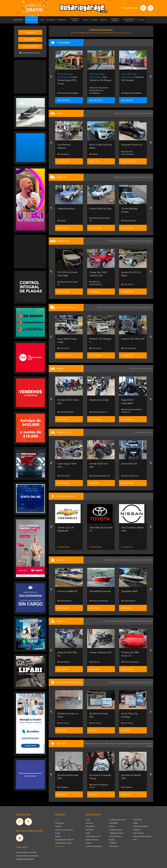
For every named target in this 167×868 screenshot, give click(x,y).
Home (57, 820)
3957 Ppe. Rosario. (67, 77)
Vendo (93, 221)
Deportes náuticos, (128, 560)
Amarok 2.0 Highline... (68, 272)
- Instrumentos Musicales (142, 836)
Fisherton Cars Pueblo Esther (69, 219)
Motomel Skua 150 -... (68, 400)
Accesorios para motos (141, 682)
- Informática (137, 820)
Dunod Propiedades (100, 93)
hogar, (120, 743)
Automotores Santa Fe (132, 219)
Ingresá (30, 32)
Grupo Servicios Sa (67, 476)
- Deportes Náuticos (116, 833)
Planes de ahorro (92, 840)
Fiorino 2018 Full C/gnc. (133, 209)
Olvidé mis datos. (30, 53)
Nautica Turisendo (131, 601)
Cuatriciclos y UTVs (93, 836)
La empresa (59, 823)
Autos (88, 820)
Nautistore (63, 601)
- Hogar (135, 823)
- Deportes (136, 830)
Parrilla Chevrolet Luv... (69, 714)
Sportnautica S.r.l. (131, 412)
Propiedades (114, 823)
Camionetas (90, 826)
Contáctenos (60, 846)
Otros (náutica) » (145, 560)
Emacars (126, 662)
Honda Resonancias (132, 476)
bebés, (127, 743)
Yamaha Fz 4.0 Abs (131, 400)
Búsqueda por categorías (64, 840)
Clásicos (89, 843)
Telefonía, (89, 743)
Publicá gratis (30, 46)
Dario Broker (96, 601)
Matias (125, 154)
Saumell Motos (97, 412)
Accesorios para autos (94, 846)
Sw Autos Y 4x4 (65, 284)
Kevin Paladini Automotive (65, 661)
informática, (111, 743)
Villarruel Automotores (128, 283)
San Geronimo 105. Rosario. (133, 77)
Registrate (30, 39)
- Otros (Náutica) (115, 836)
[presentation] (51, 77)
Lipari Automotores (67, 154)
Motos (88, 833)
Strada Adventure (98, 209)
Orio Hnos (63, 348)
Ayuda (57, 833)
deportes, (135, 743)
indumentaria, (146, 743)
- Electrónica (114, 846)
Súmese (58, 826)
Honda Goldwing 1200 (132, 652)
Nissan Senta (64, 540)
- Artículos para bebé (140, 826)
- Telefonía (113, 843)
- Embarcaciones (115, 830)
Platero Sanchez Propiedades (66, 92)
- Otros (135, 840)
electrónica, (99, 743)
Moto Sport (64, 412)
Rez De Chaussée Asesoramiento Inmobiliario (131, 90)
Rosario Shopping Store (67, 786)
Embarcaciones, (111, 560)
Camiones (89, 830)
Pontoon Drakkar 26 (99, 591)
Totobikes (95, 787)
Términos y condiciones (64, 830)
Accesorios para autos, (119, 682)
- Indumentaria (138, 833)
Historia (58, 836)
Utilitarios (89, 823)
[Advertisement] (30, 76)
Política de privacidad (63, 843)
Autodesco (96, 154)
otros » (149, 746)
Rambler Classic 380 (68, 652)
